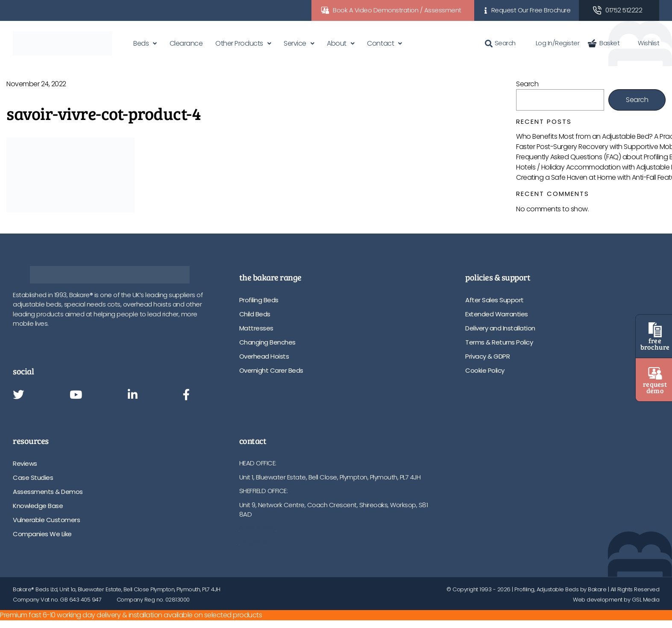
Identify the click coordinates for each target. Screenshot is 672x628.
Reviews (25, 463)
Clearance (186, 43)
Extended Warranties (497, 314)
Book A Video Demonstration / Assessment (397, 10)
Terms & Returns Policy (499, 342)
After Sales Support (494, 300)
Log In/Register (552, 43)
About (337, 43)
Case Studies (33, 478)
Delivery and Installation (500, 328)
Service (295, 43)
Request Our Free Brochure (531, 10)
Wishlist (644, 43)
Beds (141, 43)
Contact (380, 43)
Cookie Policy (485, 370)
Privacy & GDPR (487, 356)
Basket (604, 43)
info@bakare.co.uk (266, 542)
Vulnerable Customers (46, 520)
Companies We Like (42, 534)
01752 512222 (624, 10)
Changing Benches (267, 342)
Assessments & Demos (48, 492)
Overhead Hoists (264, 356)
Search (500, 43)
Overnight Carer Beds (271, 370)
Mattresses (256, 328)
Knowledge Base (38, 506)
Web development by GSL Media (616, 600)
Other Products (239, 43)
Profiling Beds (259, 300)
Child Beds (255, 314)
